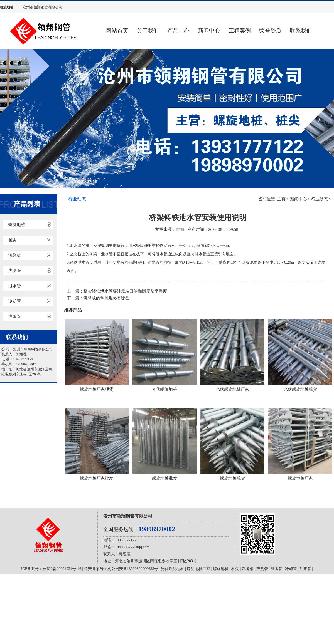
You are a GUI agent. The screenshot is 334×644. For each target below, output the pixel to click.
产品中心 (178, 31)
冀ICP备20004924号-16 (62, 569)
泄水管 (15, 286)
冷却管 (15, 301)
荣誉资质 (270, 31)
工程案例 (240, 31)
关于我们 (148, 31)
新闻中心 (209, 31)
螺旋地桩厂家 (198, 569)
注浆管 (15, 316)
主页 (281, 199)
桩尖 (13, 240)
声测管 (15, 271)
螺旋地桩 (17, 225)
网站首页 (117, 31)
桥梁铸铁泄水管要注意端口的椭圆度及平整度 (125, 291)
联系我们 (301, 31)
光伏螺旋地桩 (173, 569)
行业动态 (320, 199)
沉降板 (15, 255)
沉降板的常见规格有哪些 (106, 298)
